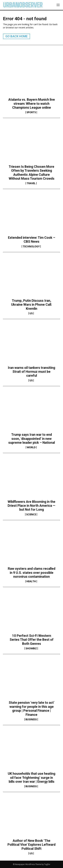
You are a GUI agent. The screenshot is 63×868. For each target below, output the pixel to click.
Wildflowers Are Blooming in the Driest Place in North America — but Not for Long (32, 506)
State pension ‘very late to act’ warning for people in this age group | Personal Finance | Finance (32, 709)
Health (31, 581)
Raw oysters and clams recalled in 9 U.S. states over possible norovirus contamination (32, 573)
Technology (31, 246)
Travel (31, 183)
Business (31, 719)
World (31, 447)
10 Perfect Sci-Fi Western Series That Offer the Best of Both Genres (32, 640)
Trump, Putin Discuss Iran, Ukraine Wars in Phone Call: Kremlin (32, 305)
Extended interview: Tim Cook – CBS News (32, 240)
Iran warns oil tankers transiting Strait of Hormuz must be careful (32, 372)
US (31, 313)
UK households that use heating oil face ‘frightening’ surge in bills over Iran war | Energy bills (32, 778)
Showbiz (31, 648)
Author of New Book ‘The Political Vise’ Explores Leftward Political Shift (32, 845)
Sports (31, 112)
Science (31, 514)
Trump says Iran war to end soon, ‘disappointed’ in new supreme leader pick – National (32, 439)
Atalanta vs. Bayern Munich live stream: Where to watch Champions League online (32, 104)
